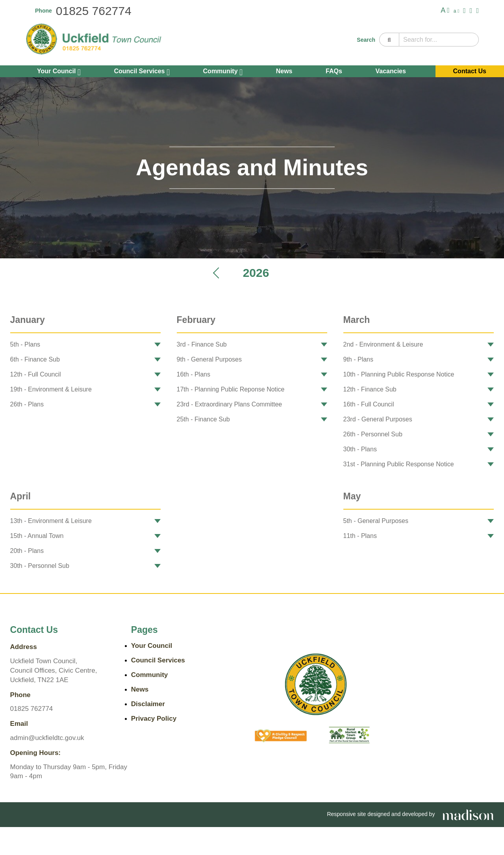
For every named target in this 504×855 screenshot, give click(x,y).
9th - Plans (358, 359)
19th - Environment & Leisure (51, 389)
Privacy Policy (154, 719)
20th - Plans (27, 551)
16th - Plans (194, 374)
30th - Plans (360, 449)
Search (366, 40)
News (284, 71)
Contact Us (470, 71)
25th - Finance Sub (203, 419)
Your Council (59, 72)
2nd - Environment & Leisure (383, 344)
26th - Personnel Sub (373, 434)
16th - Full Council (369, 404)
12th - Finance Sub (370, 389)
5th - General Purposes (376, 521)
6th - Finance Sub (35, 359)
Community (223, 72)
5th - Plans (25, 344)
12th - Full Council (36, 374)
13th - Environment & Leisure (51, 521)
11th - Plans (360, 536)
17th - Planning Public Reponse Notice (231, 389)
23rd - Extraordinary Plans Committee (230, 404)
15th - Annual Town (37, 536)
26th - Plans (27, 404)
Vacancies (391, 71)
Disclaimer (148, 704)
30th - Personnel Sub (40, 566)
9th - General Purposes (209, 359)
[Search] (389, 40)
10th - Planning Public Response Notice (399, 374)
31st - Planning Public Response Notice (399, 464)
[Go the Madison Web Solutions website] (468, 814)
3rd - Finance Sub (202, 344)
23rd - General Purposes (378, 419)
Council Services (142, 72)
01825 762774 (94, 11)
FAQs (334, 71)
